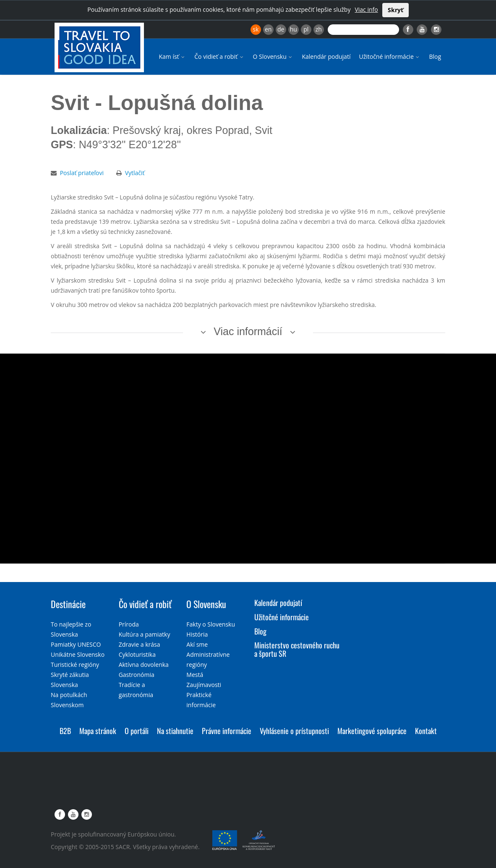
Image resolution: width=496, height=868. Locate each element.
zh (319, 29)
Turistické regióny (75, 665)
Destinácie (68, 604)
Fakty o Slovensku (211, 624)
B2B (65, 731)
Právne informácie (227, 731)
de (281, 29)
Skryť (395, 10)
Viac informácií (248, 331)
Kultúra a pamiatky (145, 634)
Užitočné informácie (390, 56)
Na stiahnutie (175, 731)
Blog (435, 56)
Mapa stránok (98, 731)
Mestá (195, 675)
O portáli (137, 731)
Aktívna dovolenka (144, 665)
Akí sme (197, 644)
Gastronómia (137, 675)
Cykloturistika (137, 654)
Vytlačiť (135, 173)
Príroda (129, 624)
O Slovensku (273, 56)
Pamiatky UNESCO (76, 644)
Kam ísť (172, 56)
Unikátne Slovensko (78, 654)
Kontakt (426, 731)
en (268, 29)
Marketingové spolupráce (372, 731)
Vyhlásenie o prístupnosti (294, 731)
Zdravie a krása (140, 644)
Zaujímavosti (204, 685)
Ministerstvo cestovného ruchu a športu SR (297, 649)
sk (256, 29)
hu (294, 29)
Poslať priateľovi (82, 173)
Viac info (366, 9)
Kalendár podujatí (326, 56)
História (197, 634)
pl (306, 29)
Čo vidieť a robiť (219, 56)
